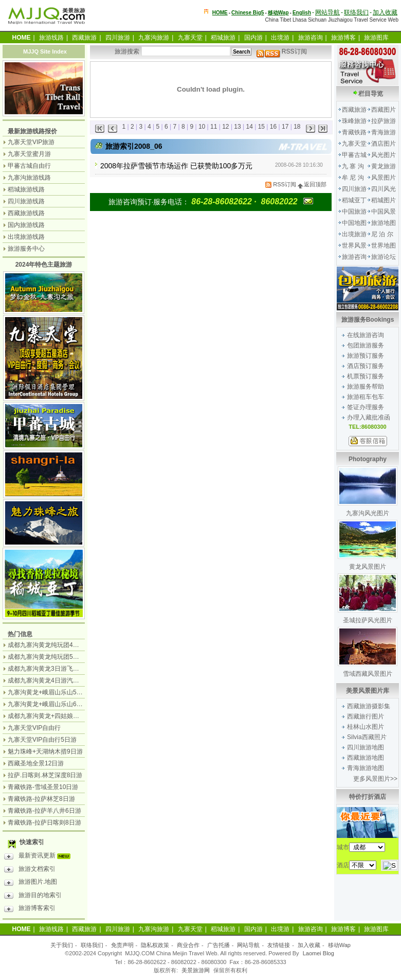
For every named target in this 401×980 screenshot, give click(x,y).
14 (250, 127)
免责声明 (122, 945)
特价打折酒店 (368, 797)
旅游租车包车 (366, 397)
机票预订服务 (366, 376)
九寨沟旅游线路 (29, 178)
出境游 (280, 38)
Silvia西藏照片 (367, 737)
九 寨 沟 (353, 166)
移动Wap (339, 945)
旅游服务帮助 (366, 387)
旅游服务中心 (26, 249)
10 (202, 127)
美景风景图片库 (368, 691)
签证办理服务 (366, 407)
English (302, 13)
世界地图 (384, 246)
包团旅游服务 (366, 345)
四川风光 (384, 189)
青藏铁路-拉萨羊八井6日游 (44, 811)
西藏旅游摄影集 (369, 706)
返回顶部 (312, 184)
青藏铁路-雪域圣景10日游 (43, 787)
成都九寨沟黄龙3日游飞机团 (47, 669)
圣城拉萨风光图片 (368, 620)
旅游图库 (376, 38)
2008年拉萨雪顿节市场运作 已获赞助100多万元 (176, 166)
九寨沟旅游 (154, 38)
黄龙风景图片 (368, 567)
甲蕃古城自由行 (29, 166)
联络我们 (356, 12)
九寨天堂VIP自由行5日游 (42, 740)
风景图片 (384, 178)
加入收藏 (385, 12)
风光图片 (384, 155)
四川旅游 (118, 38)
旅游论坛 (384, 257)
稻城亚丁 (354, 200)
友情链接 (279, 945)
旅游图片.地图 (31, 883)
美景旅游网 (196, 970)
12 (225, 127)
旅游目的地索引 (33, 897)
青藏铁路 (354, 132)
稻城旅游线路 (26, 189)
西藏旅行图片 (366, 716)
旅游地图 (384, 223)
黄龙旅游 (384, 166)
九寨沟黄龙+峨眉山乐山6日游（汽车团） (64, 704)
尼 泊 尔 (382, 234)
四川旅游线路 (26, 201)
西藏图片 (384, 110)
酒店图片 (384, 144)
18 (297, 127)
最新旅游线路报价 (32, 131)
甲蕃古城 (354, 155)
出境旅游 (354, 234)
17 (285, 127)
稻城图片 (384, 200)
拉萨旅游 (384, 121)
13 (237, 127)
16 (273, 127)
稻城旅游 (223, 38)
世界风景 (354, 246)
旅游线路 (51, 38)
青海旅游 (384, 132)
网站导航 (327, 12)
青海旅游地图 (366, 768)
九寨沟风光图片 (368, 513)
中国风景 (384, 212)
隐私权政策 (155, 945)
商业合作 (188, 945)
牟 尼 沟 (353, 178)
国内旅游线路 (26, 225)
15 (261, 127)
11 (214, 127)
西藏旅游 (84, 38)
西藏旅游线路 (26, 213)
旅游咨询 (311, 38)
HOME (220, 13)
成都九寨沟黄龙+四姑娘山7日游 (51, 716)
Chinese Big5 (248, 13)
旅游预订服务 (366, 356)
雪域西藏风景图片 (368, 674)
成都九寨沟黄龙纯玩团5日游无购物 (56, 657)
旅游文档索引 (30, 870)
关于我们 (62, 945)
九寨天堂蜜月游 (29, 154)
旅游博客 (343, 38)
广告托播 (218, 945)
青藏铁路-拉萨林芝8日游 (41, 799)
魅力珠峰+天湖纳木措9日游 (45, 751)
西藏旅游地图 (366, 758)
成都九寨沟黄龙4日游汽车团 (47, 680)
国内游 (253, 38)
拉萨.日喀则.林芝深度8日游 (45, 775)
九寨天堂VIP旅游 (31, 142)
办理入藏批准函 (369, 417)
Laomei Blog (318, 953)
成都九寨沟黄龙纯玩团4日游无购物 (56, 645)
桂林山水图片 (366, 727)
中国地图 (354, 223)
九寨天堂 (190, 38)
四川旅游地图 (366, 747)
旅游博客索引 (30, 909)
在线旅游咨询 (366, 335)
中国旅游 (354, 212)
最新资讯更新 (40, 857)
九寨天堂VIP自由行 (34, 728)
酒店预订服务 (366, 366)
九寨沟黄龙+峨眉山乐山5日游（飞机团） (64, 692)
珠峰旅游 (354, 121)
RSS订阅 (282, 51)
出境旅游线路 (26, 237)
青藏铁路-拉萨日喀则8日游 (44, 822)
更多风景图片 (372, 779)
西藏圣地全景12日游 (36, 763)
